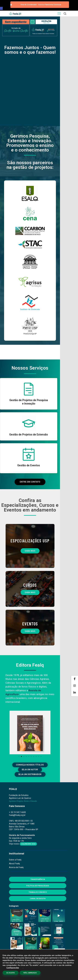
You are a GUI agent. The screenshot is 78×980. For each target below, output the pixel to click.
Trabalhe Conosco (38, 892)
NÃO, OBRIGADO (30, 973)
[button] (1, 8)
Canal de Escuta (38, 899)
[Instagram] (75, 686)
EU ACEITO (11, 973)
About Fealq (14, 864)
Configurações (13, 968)
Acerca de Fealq (16, 867)
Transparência (38, 879)
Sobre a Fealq (15, 860)
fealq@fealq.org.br (17, 815)
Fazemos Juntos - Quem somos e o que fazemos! (30, 50)
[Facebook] (75, 679)
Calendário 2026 (28, 844)
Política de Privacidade (38, 886)
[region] (30, 28)
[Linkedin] (75, 693)
